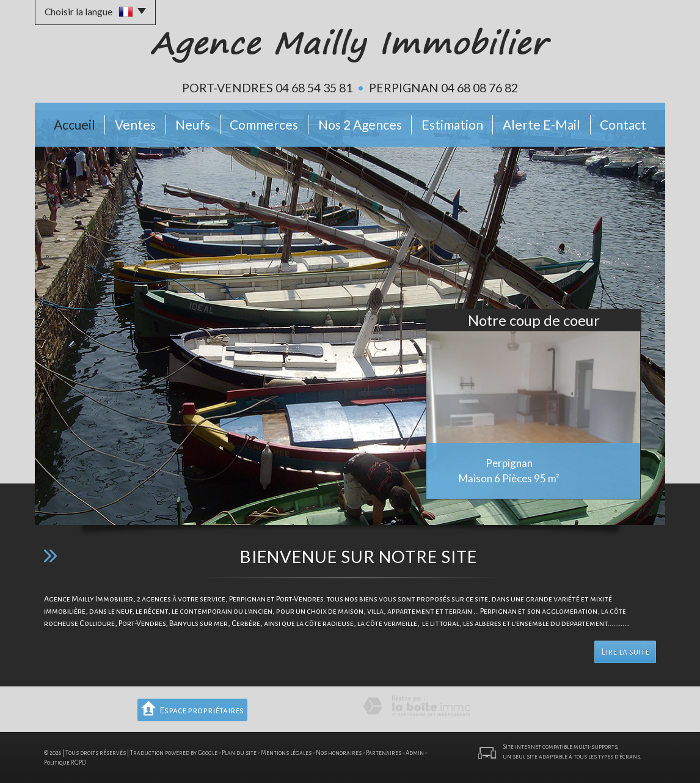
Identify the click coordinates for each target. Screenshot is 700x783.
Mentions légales (286, 753)
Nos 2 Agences (360, 124)
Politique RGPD (65, 763)
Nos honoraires (339, 753)
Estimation (452, 124)
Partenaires (384, 753)
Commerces (264, 124)
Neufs (193, 124)
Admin (415, 753)
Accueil (75, 124)
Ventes (135, 124)
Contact (623, 124)
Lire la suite (625, 652)
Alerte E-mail (541, 124)
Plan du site (239, 753)
